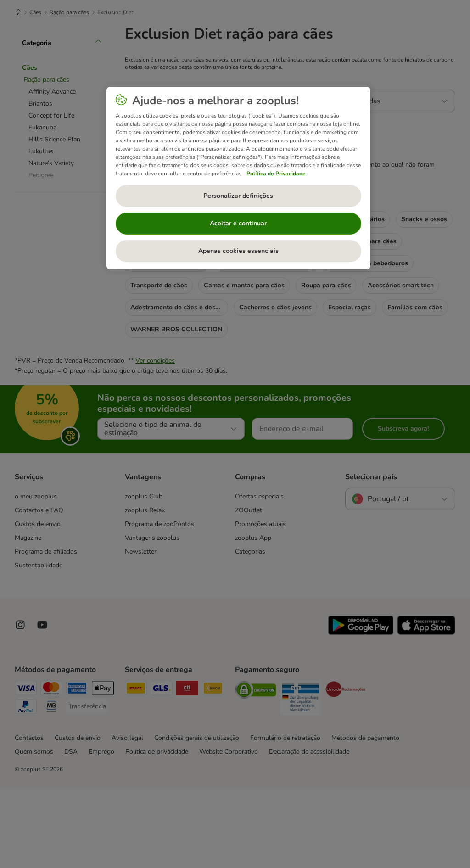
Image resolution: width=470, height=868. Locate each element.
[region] (238, 178)
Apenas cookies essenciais (238, 251)
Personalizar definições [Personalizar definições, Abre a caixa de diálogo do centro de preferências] (238, 196)
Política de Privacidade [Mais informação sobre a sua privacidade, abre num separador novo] (276, 174)
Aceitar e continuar (238, 223)
